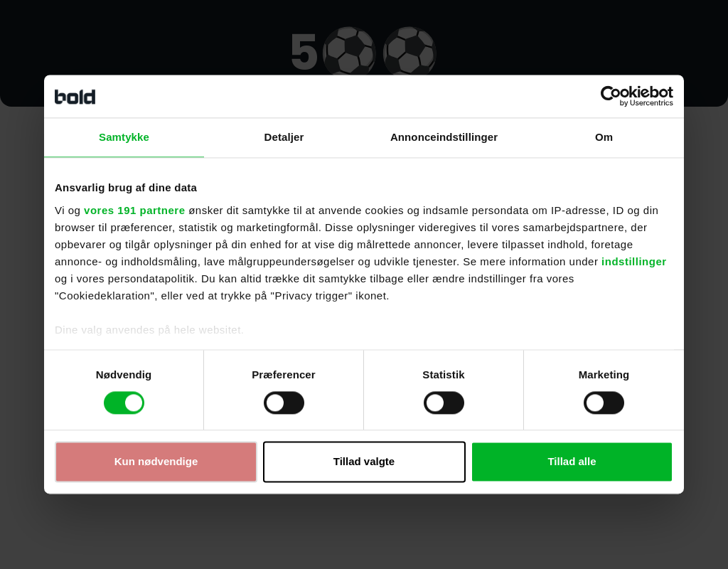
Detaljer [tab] (284, 137)
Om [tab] (604, 137)
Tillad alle (572, 462)
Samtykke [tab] (124, 137)
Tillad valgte (364, 462)
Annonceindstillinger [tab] (444, 137)
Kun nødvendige (156, 462)
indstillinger (634, 261)
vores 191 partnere (134, 210)
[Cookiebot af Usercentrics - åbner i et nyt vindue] (611, 96)
